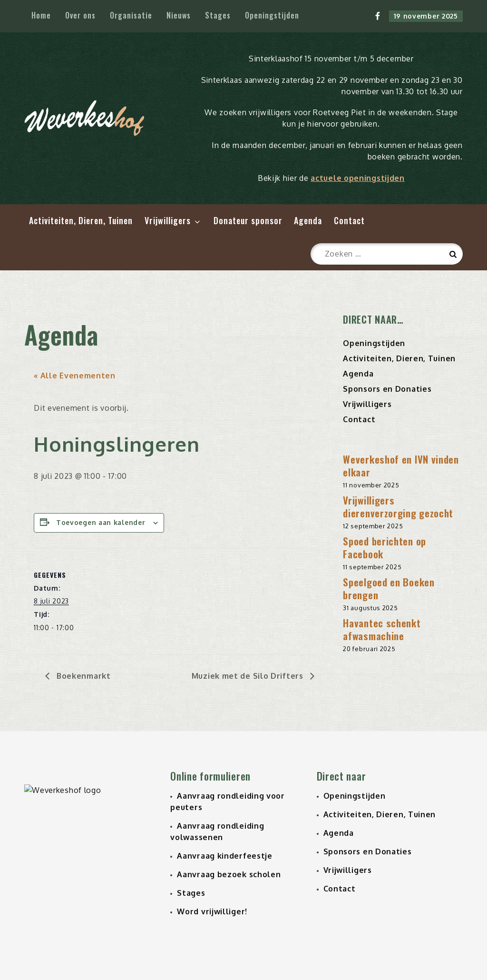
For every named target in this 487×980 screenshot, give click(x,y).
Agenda (308, 220)
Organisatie (131, 15)
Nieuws (179, 15)
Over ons (80, 15)
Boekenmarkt (82, 676)
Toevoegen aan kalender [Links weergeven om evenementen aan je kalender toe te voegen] (101, 522)
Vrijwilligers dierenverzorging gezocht (398, 506)
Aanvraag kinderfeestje (224, 856)
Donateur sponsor (248, 220)
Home (41, 15)
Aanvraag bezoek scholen (229, 874)
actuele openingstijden (357, 178)
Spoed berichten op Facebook (385, 547)
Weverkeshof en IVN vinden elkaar (401, 465)
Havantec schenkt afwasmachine (382, 629)
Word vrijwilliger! (212, 911)
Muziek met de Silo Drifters (249, 676)
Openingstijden (272, 15)
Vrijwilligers (173, 220)
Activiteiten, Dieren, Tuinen (81, 220)
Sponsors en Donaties (387, 389)
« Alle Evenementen (75, 376)
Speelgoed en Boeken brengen (389, 588)
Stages (218, 15)
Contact (349, 220)
